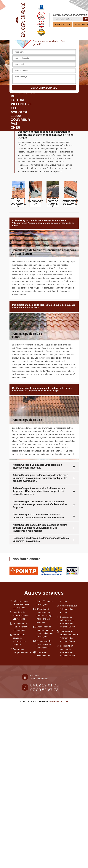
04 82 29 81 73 (23, 11)
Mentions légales (59, 702)
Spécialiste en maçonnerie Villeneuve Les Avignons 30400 (67, 651)
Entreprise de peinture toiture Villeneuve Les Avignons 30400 (67, 622)
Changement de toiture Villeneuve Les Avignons (21, 627)
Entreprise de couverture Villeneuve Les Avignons (20, 640)
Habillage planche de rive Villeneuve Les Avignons (21, 604)
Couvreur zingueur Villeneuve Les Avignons (69, 609)
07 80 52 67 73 (23, 29)
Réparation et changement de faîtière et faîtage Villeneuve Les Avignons (44, 616)
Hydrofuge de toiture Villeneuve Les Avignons (21, 616)
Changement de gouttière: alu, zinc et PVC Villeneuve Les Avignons (45, 632)
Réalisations (62, 24)
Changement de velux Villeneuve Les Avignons (44, 644)
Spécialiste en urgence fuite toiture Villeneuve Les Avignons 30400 (69, 636)
